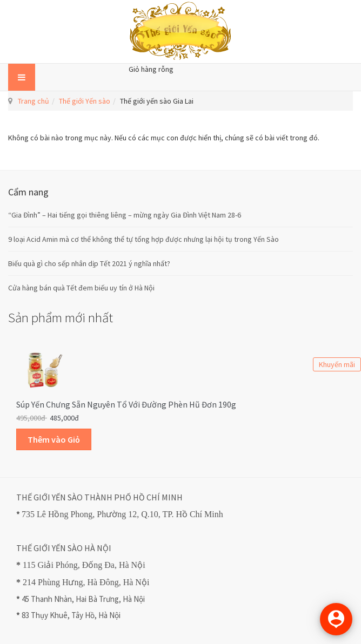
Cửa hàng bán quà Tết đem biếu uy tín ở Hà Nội (81, 288)
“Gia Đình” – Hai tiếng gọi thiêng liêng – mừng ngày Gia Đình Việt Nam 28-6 (125, 215)
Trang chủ (34, 101)
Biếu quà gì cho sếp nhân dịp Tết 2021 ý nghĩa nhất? (89, 263)
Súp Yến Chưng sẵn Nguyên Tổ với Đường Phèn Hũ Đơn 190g (126, 404)
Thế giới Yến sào (85, 101)
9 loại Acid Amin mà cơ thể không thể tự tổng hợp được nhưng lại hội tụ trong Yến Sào (143, 239)
